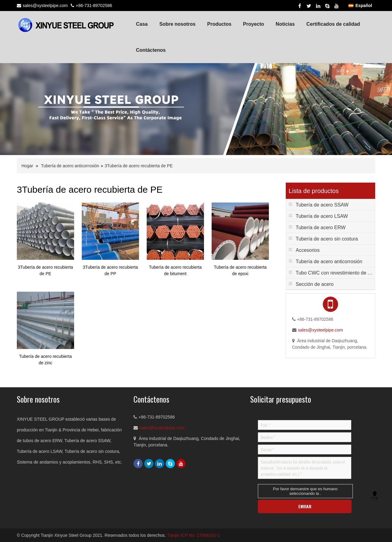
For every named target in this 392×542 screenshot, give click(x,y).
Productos (219, 24)
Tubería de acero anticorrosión (70, 166)
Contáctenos (151, 50)
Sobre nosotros (177, 24)
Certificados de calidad (333, 24)
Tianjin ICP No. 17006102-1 (193, 535)
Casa (142, 24)
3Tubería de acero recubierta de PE (139, 166)
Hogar (27, 166)
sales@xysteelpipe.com (45, 6)
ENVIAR (305, 506)
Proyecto (254, 24)
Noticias (285, 24)
